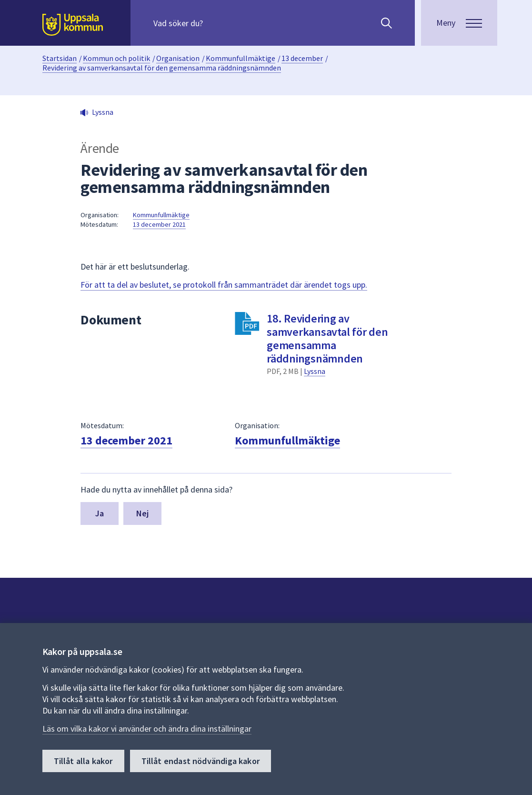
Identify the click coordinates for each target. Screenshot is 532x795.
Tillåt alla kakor (83, 761)
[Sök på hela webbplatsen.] (215, 23)
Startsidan (60, 58)
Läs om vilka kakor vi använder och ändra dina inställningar (147, 729)
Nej (143, 513)
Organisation (178, 58)
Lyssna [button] (103, 112)
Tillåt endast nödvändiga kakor (201, 761)
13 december (302, 58)
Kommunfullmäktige (241, 58)
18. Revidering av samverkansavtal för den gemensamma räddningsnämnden (327, 338)
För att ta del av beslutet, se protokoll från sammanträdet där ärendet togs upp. (224, 285)
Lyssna (315, 371)
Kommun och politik (116, 58)
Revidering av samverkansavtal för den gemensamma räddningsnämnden (162, 68)
